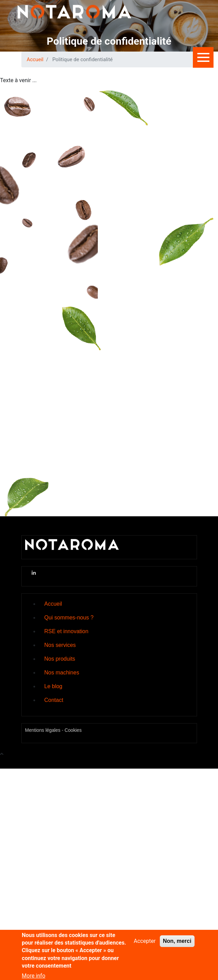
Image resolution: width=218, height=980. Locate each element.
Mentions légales (43, 730)
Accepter (145, 945)
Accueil (35, 59)
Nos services (60, 645)
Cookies (73, 730)
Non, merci (177, 945)
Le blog (54, 686)
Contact (54, 700)
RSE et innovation (66, 631)
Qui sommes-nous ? (69, 618)
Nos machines (62, 673)
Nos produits (60, 659)
